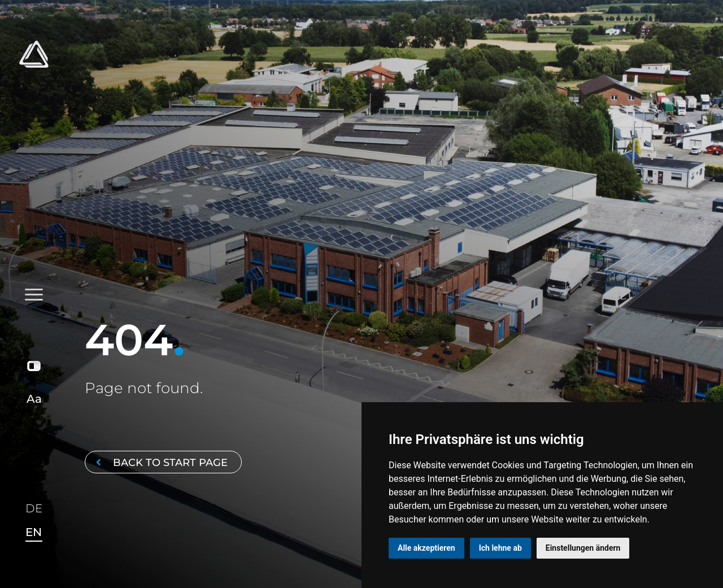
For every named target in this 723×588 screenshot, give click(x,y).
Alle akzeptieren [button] (426, 548)
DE (34, 509)
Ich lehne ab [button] (500, 548)
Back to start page (160, 462)
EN (34, 532)
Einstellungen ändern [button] (583, 548)
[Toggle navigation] (34, 171)
